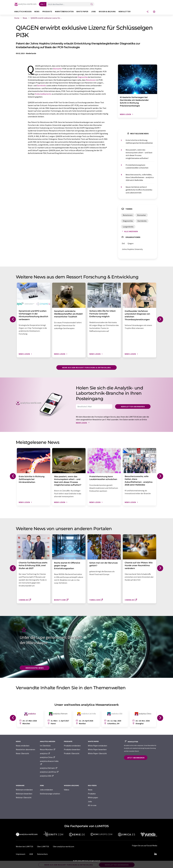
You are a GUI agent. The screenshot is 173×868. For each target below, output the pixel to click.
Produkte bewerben (72, 749)
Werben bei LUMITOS (25, 846)
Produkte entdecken (72, 746)
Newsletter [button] (125, 11)
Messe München (48, 749)
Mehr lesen (83, 423)
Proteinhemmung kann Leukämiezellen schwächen (137, 166)
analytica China (48, 757)
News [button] (37, 11)
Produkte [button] (47, 11)
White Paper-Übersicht (97, 753)
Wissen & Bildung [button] (107, 11)
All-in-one (92, 805)
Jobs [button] (93, 11)
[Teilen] (148, 12)
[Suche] (92, 4)
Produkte (92, 794)
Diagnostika (83, 77)
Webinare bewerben (24, 794)
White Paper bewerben (97, 749)
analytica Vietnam (49, 768)
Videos (67, 790)
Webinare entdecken (24, 790)
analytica (45, 753)
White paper (93, 797)
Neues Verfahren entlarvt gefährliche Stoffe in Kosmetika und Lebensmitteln (139, 190)
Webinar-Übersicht (24, 797)
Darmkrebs (41, 85)
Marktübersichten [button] (64, 11)
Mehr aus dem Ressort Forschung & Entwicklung (86, 367)
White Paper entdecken (97, 746)
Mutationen (91, 80)
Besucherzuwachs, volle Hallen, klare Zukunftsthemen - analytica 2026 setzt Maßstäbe (140, 177)
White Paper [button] (82, 11)
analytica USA (47, 776)
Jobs (90, 801)
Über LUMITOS (43, 846)
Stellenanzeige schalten (50, 794)
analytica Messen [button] (23, 11)
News (90, 790)
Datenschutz (42, 854)
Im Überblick (45, 746)
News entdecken (23, 746)
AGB (31, 854)
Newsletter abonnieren (133, 406)
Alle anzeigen (129, 231)
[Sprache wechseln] (154, 12)
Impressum (21, 854)
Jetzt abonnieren (136, 758)
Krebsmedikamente (43, 94)
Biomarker (58, 69)
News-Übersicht (22, 753)
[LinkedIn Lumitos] (155, 854)
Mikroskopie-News (35, 668)
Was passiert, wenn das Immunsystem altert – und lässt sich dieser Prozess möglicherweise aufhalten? (139, 154)
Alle (42, 4)
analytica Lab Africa (49, 772)
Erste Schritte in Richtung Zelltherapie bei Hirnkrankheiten (139, 141)
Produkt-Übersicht (72, 753)
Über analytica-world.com (63, 846)
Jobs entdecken (46, 790)
